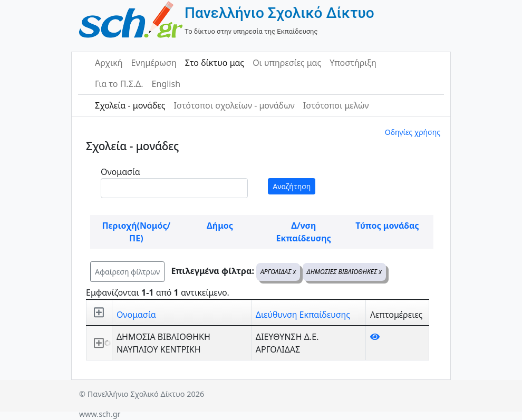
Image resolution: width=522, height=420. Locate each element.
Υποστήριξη (353, 63)
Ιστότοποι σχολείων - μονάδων (234, 105)
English (166, 84)
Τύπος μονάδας (387, 226)
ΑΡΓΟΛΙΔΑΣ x (278, 272)
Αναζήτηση (292, 186)
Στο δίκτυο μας (215, 63)
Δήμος (220, 226)
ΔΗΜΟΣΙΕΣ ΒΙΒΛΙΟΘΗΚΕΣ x (345, 272)
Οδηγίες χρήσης (413, 132)
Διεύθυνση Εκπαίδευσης (303, 315)
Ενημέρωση (154, 63)
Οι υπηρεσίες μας (287, 63)
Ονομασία (120, 172)
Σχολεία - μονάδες (130, 105)
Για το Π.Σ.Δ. (119, 84)
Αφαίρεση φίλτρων (127, 272)
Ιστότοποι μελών (336, 105)
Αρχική (109, 63)
